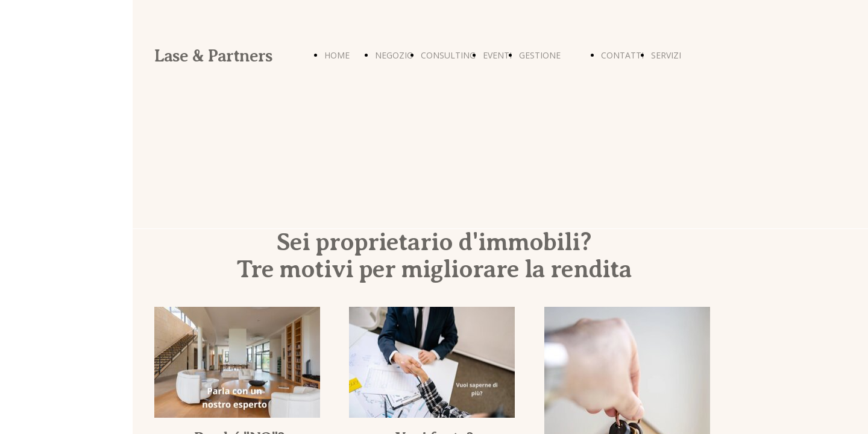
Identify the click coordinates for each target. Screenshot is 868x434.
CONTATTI (622, 55)
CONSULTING (448, 55)
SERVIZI (666, 55)
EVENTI (497, 55)
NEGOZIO (394, 55)
